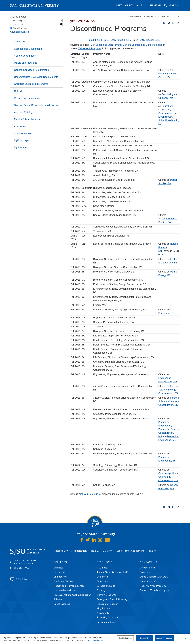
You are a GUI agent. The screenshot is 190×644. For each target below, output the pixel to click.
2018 (106, 40)
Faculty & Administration (27, 119)
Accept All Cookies (164, 638)
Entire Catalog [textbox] (16, 21)
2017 (114, 40)
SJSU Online (22, 579)
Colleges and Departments (28, 49)
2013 (143, 40)
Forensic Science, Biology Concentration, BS (169, 390)
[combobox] (153, 16)
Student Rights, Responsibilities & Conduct (37, 105)
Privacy (152, 551)
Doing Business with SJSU (154, 577)
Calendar (19, 91)
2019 (99, 40)
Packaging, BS (166, 313)
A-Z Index (102, 568)
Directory (145, 572)
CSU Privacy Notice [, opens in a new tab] (95, 640)
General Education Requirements (32, 70)
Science (58, 599)
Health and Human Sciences (69, 586)
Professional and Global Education (72, 595)
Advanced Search (19, 32)
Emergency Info (148, 581)
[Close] (186, 639)
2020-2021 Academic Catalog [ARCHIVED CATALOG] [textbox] (148, 16)
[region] (119, 5)
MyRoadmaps (21, 140)
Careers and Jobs (106, 586)
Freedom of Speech (107, 604)
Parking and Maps (106, 622)
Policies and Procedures (27, 98)
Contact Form (147, 568)
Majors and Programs (26, 63)
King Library (103, 608)
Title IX (95, 551)
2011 (157, 40)
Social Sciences (62, 604)
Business (58, 568)
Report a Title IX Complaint (155, 590)
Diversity (108, 551)
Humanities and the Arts (67, 590)
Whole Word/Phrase (20, 28)
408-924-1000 (21, 568)
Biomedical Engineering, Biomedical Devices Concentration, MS (169, 429)
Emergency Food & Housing (112, 599)
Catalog (101, 590)
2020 (92, 40)
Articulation (20, 126)
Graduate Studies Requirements (31, 84)
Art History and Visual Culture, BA (168, 74)
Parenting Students (108, 617)
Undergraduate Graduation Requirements (36, 77)
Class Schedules (23, 134)
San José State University (34, 6)
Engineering (60, 577)
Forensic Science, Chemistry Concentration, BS (169, 401)
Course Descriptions (25, 56)
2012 (150, 40)
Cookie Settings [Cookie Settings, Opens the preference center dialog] (125, 638)
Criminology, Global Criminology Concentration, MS (169, 477)
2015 (128, 40)
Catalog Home (22, 42)
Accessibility (61, 551)
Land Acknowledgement (130, 551)
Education (59, 572)
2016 (121, 40)
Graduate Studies (63, 581)
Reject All (144, 638)
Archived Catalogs (24, 112)
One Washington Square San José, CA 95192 (25, 562)
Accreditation (79, 551)
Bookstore (102, 577)
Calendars (102, 581)
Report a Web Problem (153, 586)
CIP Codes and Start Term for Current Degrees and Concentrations (126, 45)
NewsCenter (104, 613)
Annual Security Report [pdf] (113, 572)
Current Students (106, 595)
